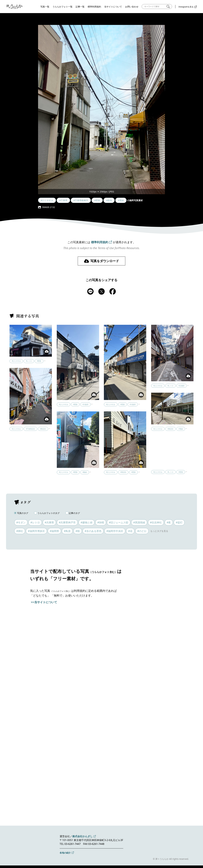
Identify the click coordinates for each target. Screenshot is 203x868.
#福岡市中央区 (115, 531)
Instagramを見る (186, 7)
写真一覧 (45, 7)
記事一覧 (80, 7)
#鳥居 (67, 531)
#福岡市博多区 (36, 531)
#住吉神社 (156, 522)
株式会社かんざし (82, 836)
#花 (130, 531)
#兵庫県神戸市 (67, 522)
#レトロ (35, 522)
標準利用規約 (94, 7)
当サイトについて (113, 7)
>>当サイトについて (44, 602)
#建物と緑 (86, 522)
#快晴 (101, 522)
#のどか (142, 531)
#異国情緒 (139, 522)
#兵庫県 (49, 522)
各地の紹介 (65, 853)
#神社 (20, 531)
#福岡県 (54, 531)
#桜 (78, 531)
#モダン (21, 522)
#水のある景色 (93, 531)
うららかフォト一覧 (62, 7)
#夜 (169, 522)
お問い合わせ (132, 7)
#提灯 (179, 522)
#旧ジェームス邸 (119, 522)
